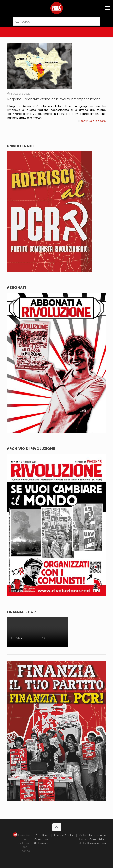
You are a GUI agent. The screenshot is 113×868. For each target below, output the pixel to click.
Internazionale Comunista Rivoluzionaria (97, 839)
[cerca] (57, 21)
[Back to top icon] (57, 827)
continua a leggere (93, 121)
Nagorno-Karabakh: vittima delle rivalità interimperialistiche (54, 99)
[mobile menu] (108, 8)
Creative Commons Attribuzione (41, 839)
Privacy (59, 835)
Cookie (69, 835)
